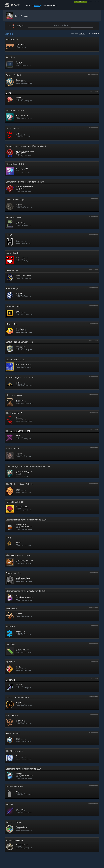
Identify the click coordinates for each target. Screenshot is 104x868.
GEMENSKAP (37, 5)
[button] (52, 44)
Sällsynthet (95, 34)
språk (96, 2)
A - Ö (88, 34)
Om (44, 5)
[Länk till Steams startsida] (14, 7)
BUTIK (28, 5)
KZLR (19, 16)
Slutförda (82, 34)
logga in (90, 2)
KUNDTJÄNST (52, 5)
